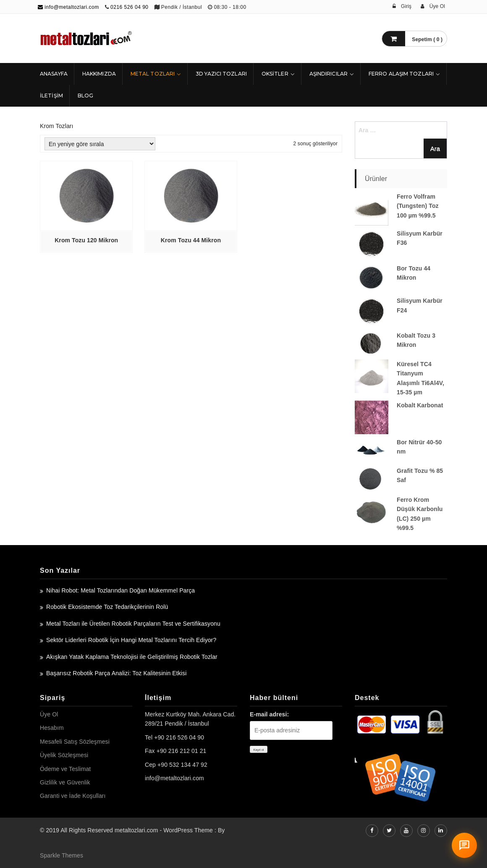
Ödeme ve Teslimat (65, 769)
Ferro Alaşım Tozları (401, 74)
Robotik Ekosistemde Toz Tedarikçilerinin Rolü (107, 607)
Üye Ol (49, 714)
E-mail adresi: (269, 714)
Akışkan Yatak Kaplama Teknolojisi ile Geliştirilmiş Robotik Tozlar (132, 657)
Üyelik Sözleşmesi (64, 755)
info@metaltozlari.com (68, 7)
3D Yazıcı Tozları (221, 74)
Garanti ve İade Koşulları (73, 796)
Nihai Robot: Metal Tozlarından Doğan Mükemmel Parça (120, 590)
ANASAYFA (54, 74)
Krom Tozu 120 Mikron (86, 240)
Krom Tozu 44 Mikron (191, 240)
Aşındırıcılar (329, 74)
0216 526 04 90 (129, 7)
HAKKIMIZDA (99, 74)
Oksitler (275, 74)
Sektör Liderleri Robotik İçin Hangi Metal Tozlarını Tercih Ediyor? (131, 640)
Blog (85, 96)
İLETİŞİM (51, 96)
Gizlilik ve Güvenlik (65, 782)
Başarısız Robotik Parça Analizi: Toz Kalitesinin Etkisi (116, 673)
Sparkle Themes (62, 855)
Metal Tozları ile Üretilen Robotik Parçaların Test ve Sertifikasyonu (133, 624)
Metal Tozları (153, 74)
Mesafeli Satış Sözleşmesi (75, 742)
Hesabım (52, 728)
